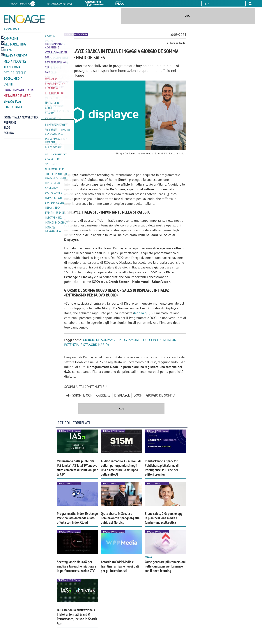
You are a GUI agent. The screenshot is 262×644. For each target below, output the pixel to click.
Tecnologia (12, 66)
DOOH (138, 395)
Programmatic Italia (19, 88)
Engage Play (13, 99)
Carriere (103, 395)
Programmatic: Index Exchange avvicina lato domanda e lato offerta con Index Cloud (77, 518)
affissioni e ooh (79, 395)
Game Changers (15, 105)
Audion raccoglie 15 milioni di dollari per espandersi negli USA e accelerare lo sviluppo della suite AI (121, 468)
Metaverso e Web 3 (17, 94)
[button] (250, 4)
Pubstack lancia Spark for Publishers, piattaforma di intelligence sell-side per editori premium (162, 468)
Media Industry (15, 61)
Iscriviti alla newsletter (21, 115)
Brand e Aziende (16, 55)
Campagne (11, 38)
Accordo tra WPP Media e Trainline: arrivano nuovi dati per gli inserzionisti (120, 566)
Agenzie (9, 49)
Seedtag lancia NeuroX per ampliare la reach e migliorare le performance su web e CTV (77, 566)
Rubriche (10, 120)
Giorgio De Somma (161, 395)
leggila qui (142, 313)
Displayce (122, 395)
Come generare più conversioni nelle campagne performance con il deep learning (165, 566)
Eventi (8, 83)
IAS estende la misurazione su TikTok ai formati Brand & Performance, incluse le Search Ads (77, 617)
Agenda (9, 130)
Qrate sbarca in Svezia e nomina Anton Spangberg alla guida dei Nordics (120, 518)
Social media (13, 77)
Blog (7, 125)
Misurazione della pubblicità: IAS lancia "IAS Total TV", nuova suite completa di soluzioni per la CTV (77, 468)
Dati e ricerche (15, 72)
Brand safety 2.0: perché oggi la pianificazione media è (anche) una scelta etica (164, 518)
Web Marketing (15, 44)
